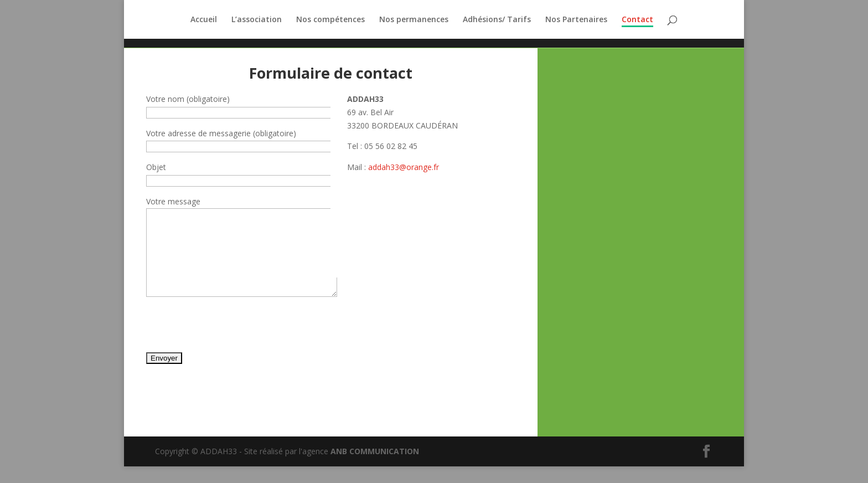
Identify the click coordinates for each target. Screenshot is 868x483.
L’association (257, 20)
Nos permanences (414, 20)
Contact (637, 20)
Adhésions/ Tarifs (497, 20)
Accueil (204, 20)
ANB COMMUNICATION (375, 468)
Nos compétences (330, 20)
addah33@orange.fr (404, 167)
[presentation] (230, 346)
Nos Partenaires (576, 20)
